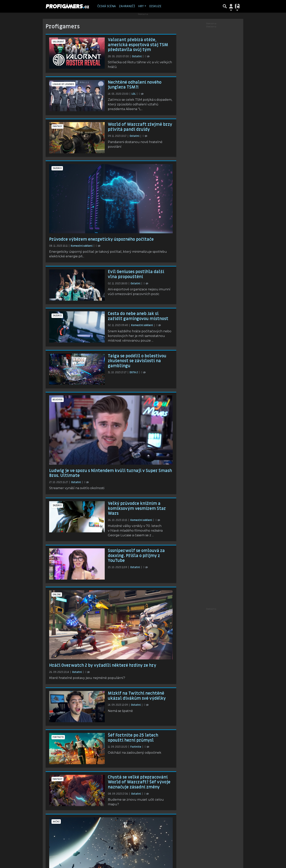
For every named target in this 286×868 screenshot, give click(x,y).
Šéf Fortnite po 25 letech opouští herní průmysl (133, 738)
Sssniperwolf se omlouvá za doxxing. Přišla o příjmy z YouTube (136, 556)
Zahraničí (127, 6)
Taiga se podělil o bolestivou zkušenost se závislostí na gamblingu (137, 361)
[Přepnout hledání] (225, 6)
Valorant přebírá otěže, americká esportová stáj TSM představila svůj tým (138, 45)
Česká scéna (107, 6)
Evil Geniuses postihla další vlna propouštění (136, 274)
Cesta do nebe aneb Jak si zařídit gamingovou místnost (138, 316)
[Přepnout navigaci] (231, 6)
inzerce (57, 168)
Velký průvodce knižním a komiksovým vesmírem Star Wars (137, 508)
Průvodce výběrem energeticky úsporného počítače (101, 239)
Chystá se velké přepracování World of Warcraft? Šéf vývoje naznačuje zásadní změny (139, 782)
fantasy (58, 126)
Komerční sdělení (82, 246)
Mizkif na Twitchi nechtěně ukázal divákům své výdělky (137, 696)
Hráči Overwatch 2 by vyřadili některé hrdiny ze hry (103, 665)
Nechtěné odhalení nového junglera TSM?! (135, 85)
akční (56, 822)
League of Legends (63, 84)
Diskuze (155, 6)
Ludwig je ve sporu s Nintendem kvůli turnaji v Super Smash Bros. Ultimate (111, 473)
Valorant (58, 42)
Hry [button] (141, 6)
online (57, 595)
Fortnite (58, 737)
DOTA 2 (134, 372)
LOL (134, 94)
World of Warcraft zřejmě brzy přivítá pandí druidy (140, 127)
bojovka (58, 400)
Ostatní (137, 56)
